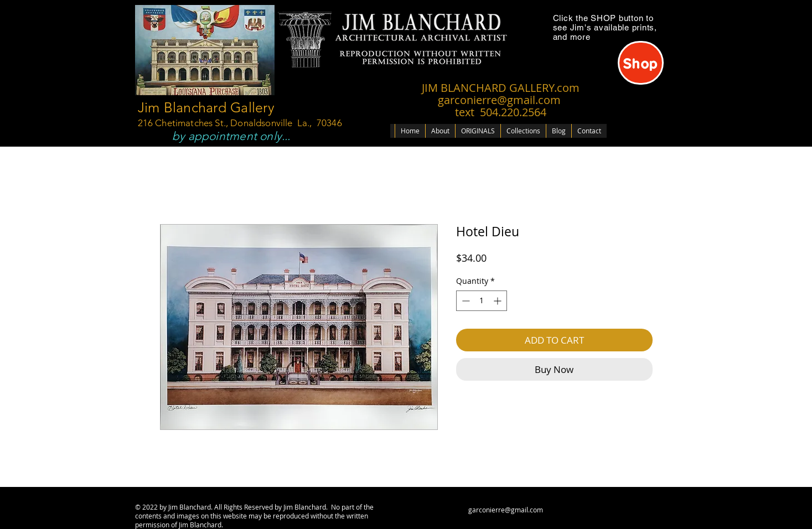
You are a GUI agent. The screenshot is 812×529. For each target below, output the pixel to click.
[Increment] (498, 301)
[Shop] (641, 63)
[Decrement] (465, 301)
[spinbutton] (482, 301)
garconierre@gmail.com (506, 510)
